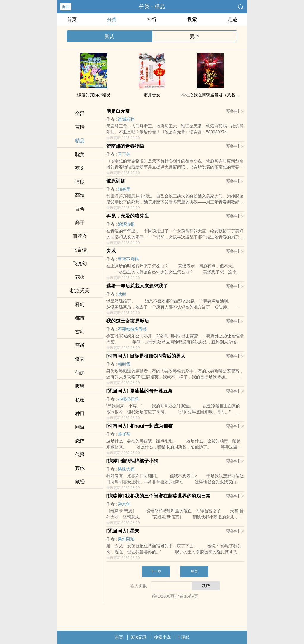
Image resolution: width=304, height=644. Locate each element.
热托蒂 (124, 434)
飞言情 (80, 250)
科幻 (80, 304)
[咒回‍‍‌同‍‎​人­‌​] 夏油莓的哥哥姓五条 (139, 391)
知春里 (124, 189)
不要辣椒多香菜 (132, 329)
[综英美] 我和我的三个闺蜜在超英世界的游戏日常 (158, 496)
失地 (111, 251)
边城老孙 (126, 119)
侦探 (80, 454)
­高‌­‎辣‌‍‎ (80, 195)
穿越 (80, 345)
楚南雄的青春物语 (125, 146)
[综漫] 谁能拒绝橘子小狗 (132, 461)
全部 (80, 113)
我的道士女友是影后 (128, 321)
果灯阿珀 (126, 539)
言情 (80, 127)
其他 (80, 468)
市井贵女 (152, 95)
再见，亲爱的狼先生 (128, 216)
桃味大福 (126, 469)
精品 (80, 141)
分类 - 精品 (152, 7)
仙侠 (80, 373)
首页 (72, 19)
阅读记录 (139, 637)
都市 (80, 318)
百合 (80, 209)
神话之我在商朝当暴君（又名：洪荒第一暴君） (225, 95)
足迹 (232, 19)
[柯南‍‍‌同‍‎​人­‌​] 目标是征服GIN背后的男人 (146, 356)
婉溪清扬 (126, 224)
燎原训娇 (116, 181)
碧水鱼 (124, 504)
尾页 (194, 571)
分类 (112, 19)
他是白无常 (118, 111)
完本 (195, 36)
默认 (109, 36)
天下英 (124, 154)
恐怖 (80, 441)
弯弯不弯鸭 (128, 259)
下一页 (156, 571)
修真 (80, 359)
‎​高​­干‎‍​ (80, 223)
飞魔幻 (80, 263)
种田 (80, 413)
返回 (66, 7)
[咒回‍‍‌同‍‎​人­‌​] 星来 (123, 531)
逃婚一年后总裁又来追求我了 (137, 286)
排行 (152, 19)
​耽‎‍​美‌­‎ (80, 154)
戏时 (122, 294)
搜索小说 (162, 637)
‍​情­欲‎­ (80, 182)
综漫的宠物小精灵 (94, 95)
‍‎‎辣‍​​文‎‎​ (80, 168)
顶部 (183, 637)
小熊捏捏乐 (128, 399)
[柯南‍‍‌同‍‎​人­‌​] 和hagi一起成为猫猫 (140, 426)
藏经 (80, 482)
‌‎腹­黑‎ (80, 386)
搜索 (192, 19)
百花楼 (80, 236)
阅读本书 (235, 111)
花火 (80, 277)
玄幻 (80, 332)
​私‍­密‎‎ (80, 400)
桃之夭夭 (80, 291)
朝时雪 (124, 364)
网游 (80, 427)
